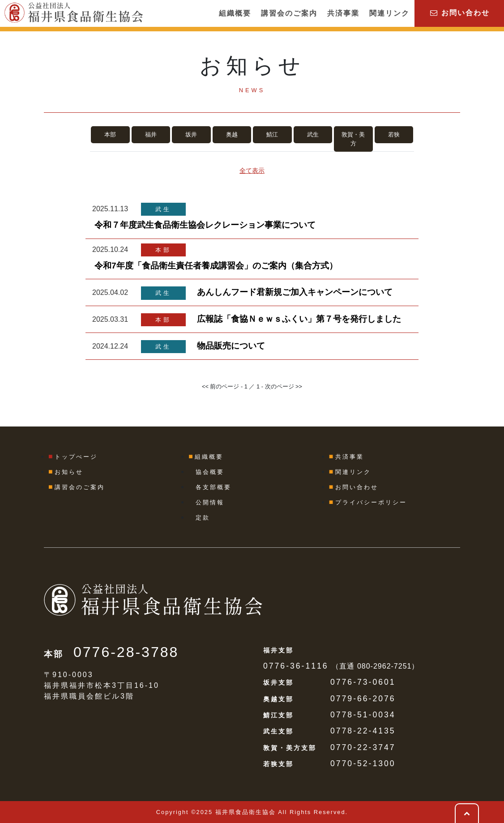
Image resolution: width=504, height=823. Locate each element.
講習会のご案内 (289, 13)
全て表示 (252, 171)
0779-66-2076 (363, 699)
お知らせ (69, 472)
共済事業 (343, 13)
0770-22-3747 (363, 747)
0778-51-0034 (363, 715)
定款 (203, 518)
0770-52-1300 (363, 763)
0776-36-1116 (296, 666)
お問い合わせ (459, 13)
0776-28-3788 (126, 652)
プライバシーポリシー (371, 502)
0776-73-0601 (363, 682)
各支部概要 (214, 487)
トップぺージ (76, 457)
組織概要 (235, 13)
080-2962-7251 (384, 666)
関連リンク (389, 13)
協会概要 (210, 472)
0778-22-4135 (363, 731)
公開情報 (210, 502)
